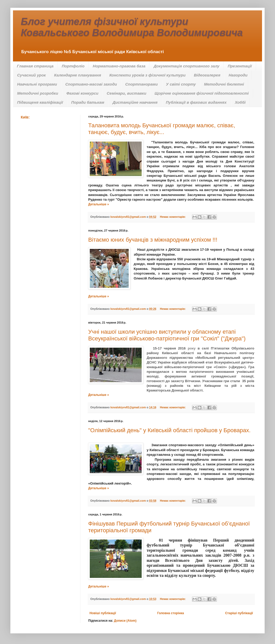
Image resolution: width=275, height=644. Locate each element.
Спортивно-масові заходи (91, 84)
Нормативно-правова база (119, 66)
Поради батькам (88, 102)
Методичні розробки (38, 93)
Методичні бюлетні (224, 84)
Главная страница (35, 66)
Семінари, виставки (126, 93)
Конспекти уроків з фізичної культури (147, 75)
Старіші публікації (239, 613)
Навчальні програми (37, 84)
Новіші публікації (103, 613)
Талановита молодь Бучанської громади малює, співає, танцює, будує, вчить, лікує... (162, 129)
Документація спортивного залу (186, 66)
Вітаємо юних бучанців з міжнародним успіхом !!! (153, 240)
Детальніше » (99, 204)
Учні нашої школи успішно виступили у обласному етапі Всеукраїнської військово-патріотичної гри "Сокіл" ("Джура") (167, 335)
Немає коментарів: (173, 217)
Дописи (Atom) (125, 621)
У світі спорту (181, 84)
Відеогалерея (207, 75)
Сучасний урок (31, 75)
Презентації (240, 66)
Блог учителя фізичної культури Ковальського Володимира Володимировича (132, 27)
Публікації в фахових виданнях (196, 102)
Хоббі (240, 102)
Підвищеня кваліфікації (40, 102)
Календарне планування (77, 75)
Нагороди (238, 75)
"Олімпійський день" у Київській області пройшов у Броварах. (169, 430)
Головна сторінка (171, 613)
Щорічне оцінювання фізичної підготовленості (202, 93)
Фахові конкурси (82, 93)
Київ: (25, 117)
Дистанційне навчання (135, 102)
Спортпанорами (142, 84)
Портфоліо (73, 66)
